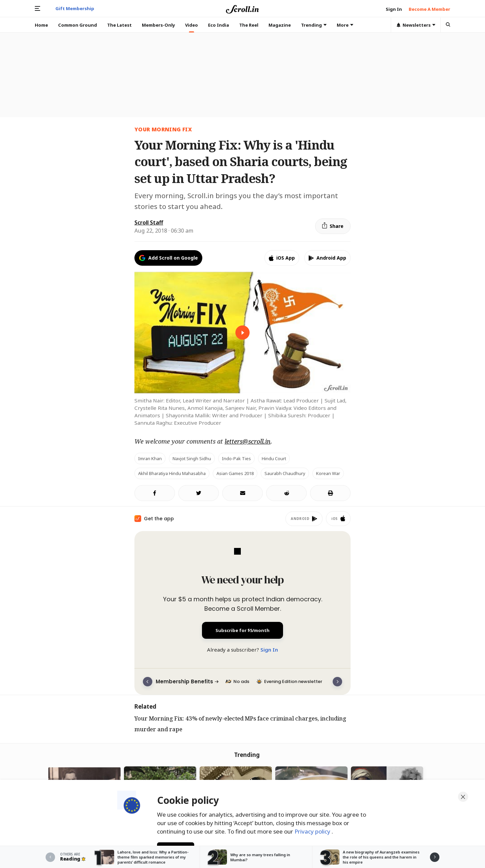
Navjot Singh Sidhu (192, 458)
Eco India (219, 25)
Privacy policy (313, 830)
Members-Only (158, 25)
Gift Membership (75, 8)
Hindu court (274, 458)
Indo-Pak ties (236, 458)
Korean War (328, 473)
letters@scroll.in (248, 441)
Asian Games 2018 (235, 473)
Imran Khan (150, 458)
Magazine (280, 25)
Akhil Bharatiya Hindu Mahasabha (172, 473)
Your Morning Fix (163, 129)
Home (41, 25)
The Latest (119, 25)
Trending (314, 25)
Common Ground (78, 25)
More (345, 25)
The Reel (249, 25)
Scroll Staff (149, 222)
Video (192, 25)
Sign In (269, 650)
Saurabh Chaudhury (285, 473)
